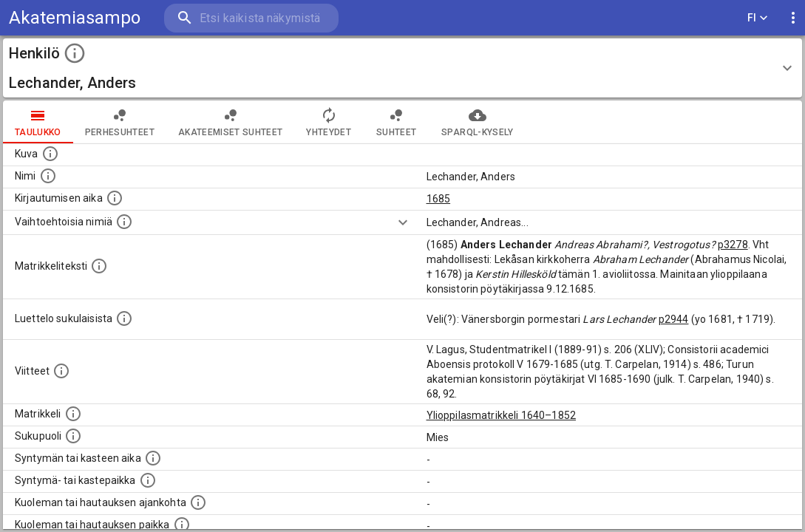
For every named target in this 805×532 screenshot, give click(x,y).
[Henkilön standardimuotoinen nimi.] (48, 176)
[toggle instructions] (75, 53)
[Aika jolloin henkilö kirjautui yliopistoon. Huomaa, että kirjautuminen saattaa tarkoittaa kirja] (115, 198)
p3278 (733, 245)
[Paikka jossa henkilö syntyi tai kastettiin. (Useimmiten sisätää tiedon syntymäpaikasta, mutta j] (148, 480)
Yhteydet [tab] (329, 122)
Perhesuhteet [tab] (120, 122)
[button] (402, 68)
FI (758, 18)
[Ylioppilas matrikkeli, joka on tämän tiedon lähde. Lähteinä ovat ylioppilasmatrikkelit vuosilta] (73, 414)
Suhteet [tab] (396, 122)
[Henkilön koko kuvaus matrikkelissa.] (99, 266)
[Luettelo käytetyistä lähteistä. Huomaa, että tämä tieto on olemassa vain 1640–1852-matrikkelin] (61, 371)
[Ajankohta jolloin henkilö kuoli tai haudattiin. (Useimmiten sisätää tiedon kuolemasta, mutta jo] (198, 502)
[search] (251, 18)
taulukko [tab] (38, 122)
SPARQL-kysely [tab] (477, 122)
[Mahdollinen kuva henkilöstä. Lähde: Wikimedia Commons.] (50, 154)
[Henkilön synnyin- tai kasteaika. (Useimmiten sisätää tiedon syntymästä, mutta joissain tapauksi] (153, 458)
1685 (439, 199)
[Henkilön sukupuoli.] (73, 436)
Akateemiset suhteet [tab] (231, 122)
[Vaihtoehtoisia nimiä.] (124, 222)
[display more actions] (793, 18)
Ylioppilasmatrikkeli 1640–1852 (502, 415)
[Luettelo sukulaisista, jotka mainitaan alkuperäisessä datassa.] (124, 318)
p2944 (674, 319)
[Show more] (403, 222)
